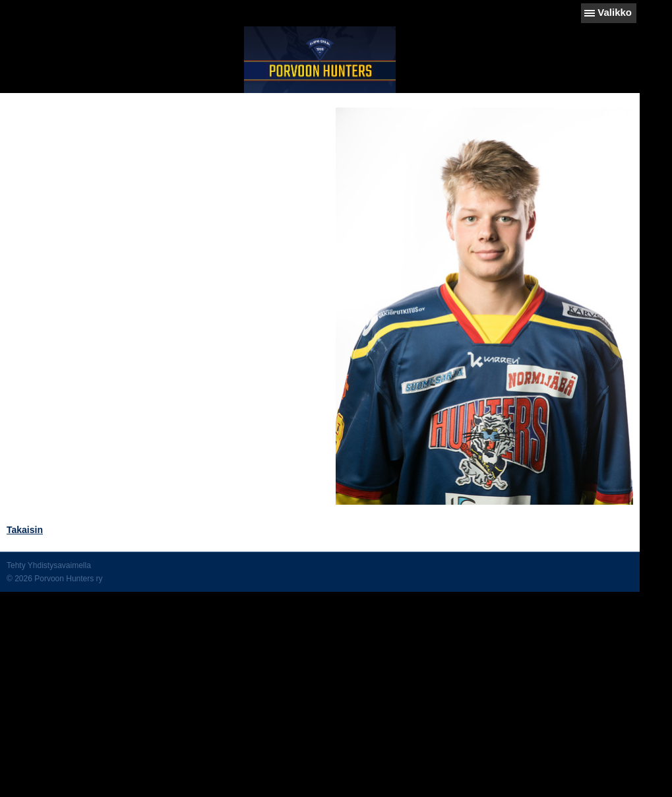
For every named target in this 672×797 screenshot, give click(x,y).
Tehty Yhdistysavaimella (49, 565)
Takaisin (25, 530)
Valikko (615, 12)
